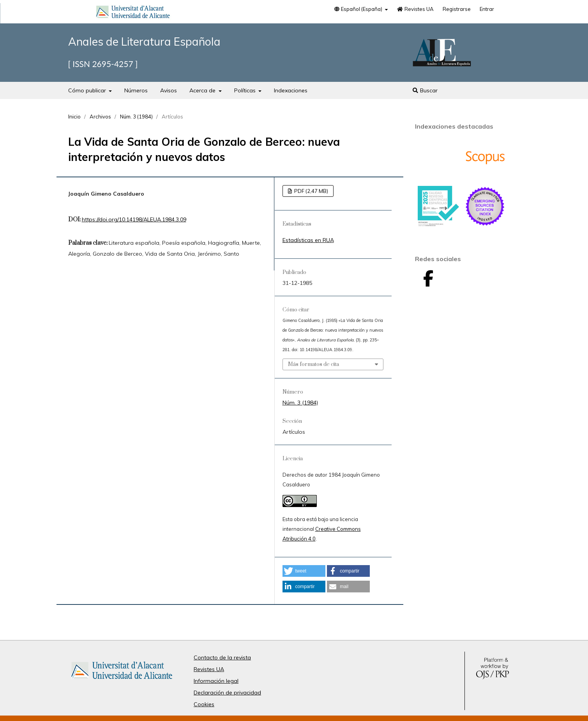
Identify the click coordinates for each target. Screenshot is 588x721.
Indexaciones (291, 90)
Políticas (246, 90)
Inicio (74, 117)
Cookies (204, 704)
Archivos (100, 117)
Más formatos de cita (313, 364)
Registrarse (457, 9)
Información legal (216, 681)
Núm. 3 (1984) (136, 117)
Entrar (487, 9)
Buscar (425, 90)
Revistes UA (415, 9)
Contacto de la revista (222, 657)
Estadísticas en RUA (308, 240)
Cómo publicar (88, 90)
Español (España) (358, 9)
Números (136, 90)
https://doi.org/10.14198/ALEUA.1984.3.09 (134, 219)
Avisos (169, 90)
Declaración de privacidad (227, 693)
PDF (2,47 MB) (311, 191)
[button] (304, 571)
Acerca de (203, 90)
